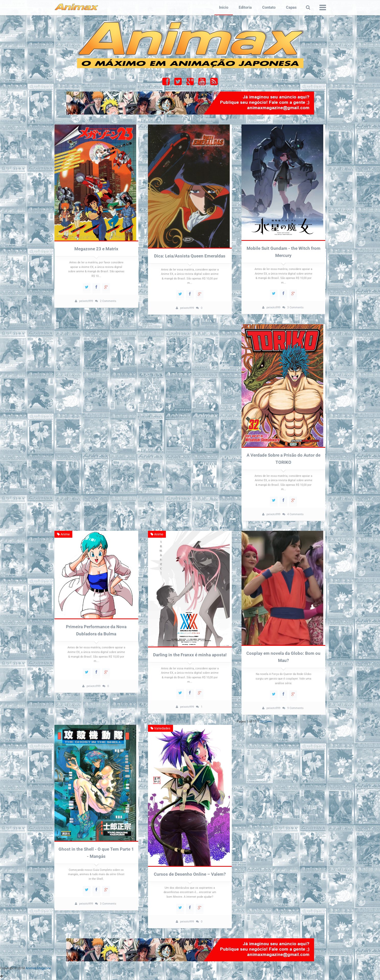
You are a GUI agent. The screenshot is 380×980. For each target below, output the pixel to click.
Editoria (245, 7)
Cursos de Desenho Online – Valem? (190, 875)
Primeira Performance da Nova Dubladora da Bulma (96, 632)
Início (224, 7)
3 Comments (295, 308)
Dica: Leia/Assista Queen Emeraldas (190, 256)
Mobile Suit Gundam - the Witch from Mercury (284, 252)
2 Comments (108, 301)
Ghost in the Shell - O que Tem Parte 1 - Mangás (96, 854)
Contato (269, 7)
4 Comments (295, 515)
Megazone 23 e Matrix (96, 249)
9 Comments (295, 709)
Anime (64, 536)
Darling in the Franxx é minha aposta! (190, 656)
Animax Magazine (38, 970)
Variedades (161, 730)
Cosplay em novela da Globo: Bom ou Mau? (283, 658)
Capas (291, 7)
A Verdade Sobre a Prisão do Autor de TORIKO (284, 459)
